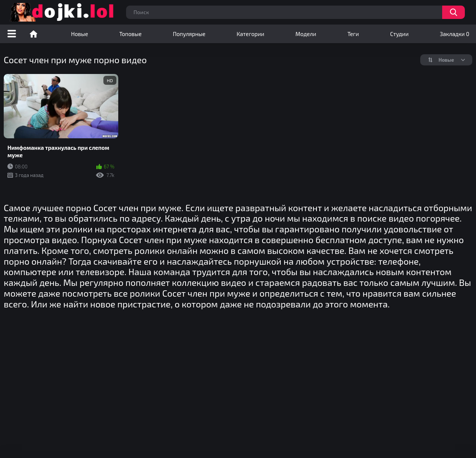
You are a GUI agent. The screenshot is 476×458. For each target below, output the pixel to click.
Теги (353, 34)
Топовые (131, 34)
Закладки (455, 34)
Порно (33, 34)
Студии (399, 34)
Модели (306, 34)
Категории (250, 34)
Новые (80, 34)
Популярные (189, 34)
